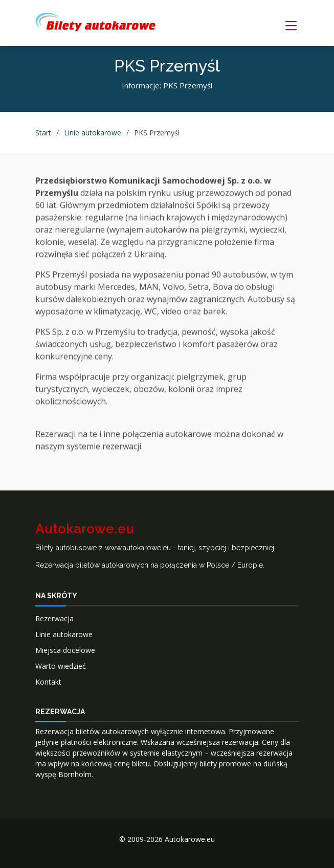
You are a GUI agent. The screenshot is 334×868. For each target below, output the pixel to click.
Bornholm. (76, 774)
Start (43, 133)
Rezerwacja (54, 618)
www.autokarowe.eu (138, 548)
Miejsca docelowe (65, 650)
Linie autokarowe (93, 133)
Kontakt (48, 682)
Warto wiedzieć (61, 666)
